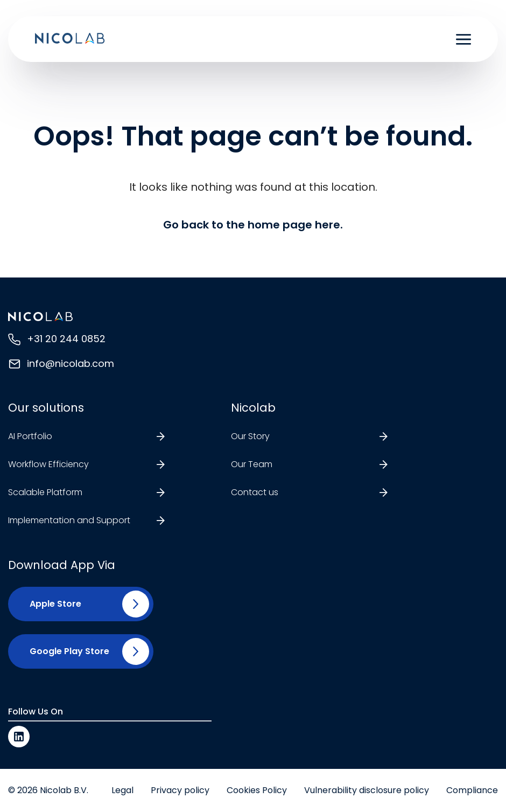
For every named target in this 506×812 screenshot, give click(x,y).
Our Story (250, 436)
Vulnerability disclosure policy (367, 790)
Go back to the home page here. (253, 225)
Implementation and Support (69, 520)
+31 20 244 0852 (66, 339)
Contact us (255, 492)
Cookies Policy (257, 790)
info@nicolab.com (71, 363)
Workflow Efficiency (48, 464)
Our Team (252, 464)
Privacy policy (180, 790)
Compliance (472, 790)
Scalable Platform (45, 492)
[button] (51, 604)
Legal (122, 790)
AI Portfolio (30, 436)
